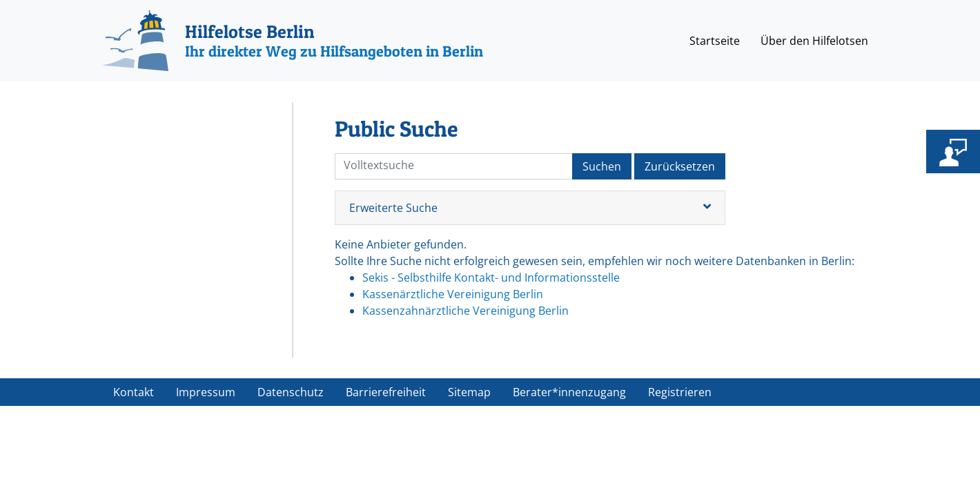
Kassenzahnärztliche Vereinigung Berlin (465, 311)
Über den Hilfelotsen (814, 41)
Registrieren (680, 392)
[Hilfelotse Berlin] (293, 41)
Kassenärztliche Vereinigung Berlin (453, 294)
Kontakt (134, 392)
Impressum (206, 392)
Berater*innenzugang (569, 392)
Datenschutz (291, 392)
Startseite (715, 41)
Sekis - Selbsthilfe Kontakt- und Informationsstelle (491, 277)
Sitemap (469, 392)
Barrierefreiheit (386, 392)
